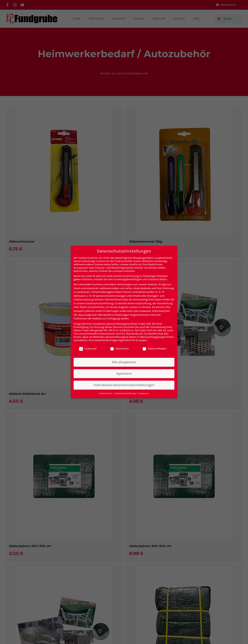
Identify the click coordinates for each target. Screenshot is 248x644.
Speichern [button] (124, 373)
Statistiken (119, 349)
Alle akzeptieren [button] (124, 362)
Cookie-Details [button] (106, 393)
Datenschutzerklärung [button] (126, 393)
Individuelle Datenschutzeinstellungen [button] (124, 385)
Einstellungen (111, 311)
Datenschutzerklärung (100, 303)
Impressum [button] (144, 393)
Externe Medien (154, 349)
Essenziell (88, 349)
